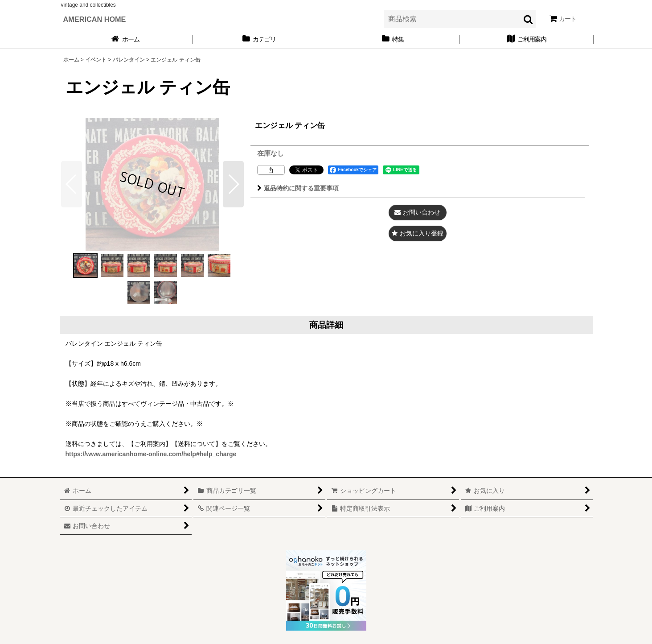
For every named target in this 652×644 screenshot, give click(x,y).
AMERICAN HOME (95, 19)
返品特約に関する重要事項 (298, 188)
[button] (233, 184)
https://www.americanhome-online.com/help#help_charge (151, 454)
